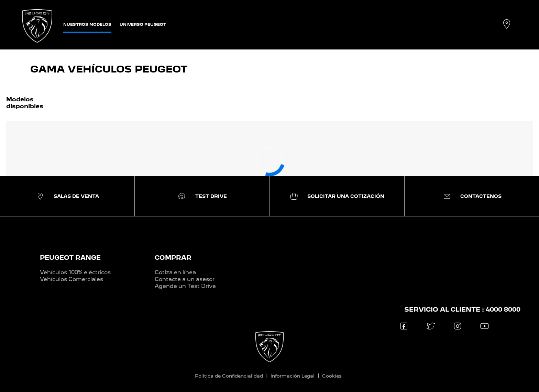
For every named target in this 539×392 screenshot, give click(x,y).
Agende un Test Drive (185, 286)
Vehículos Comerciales (71, 279)
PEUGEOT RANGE (70, 257)
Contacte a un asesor (185, 279)
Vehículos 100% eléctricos (75, 272)
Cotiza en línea (175, 272)
